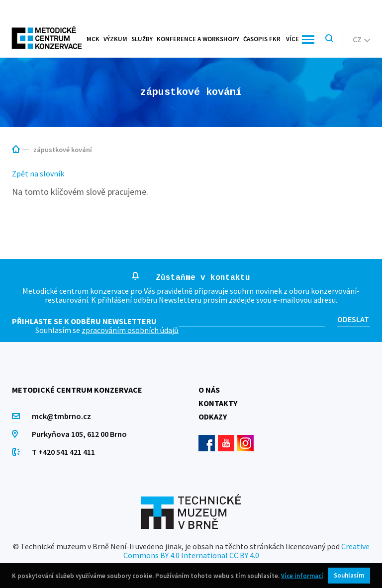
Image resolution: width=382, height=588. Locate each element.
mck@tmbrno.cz (61, 416)
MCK (93, 39)
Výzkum (115, 39)
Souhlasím (349, 575)
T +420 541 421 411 (63, 452)
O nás (209, 390)
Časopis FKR (262, 39)
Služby (142, 39)
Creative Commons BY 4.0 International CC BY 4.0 (246, 551)
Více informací (302, 576)
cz (361, 39)
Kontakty (218, 403)
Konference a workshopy (198, 39)
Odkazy (213, 417)
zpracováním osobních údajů (130, 330)
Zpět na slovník (38, 173)
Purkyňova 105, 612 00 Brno (79, 434)
